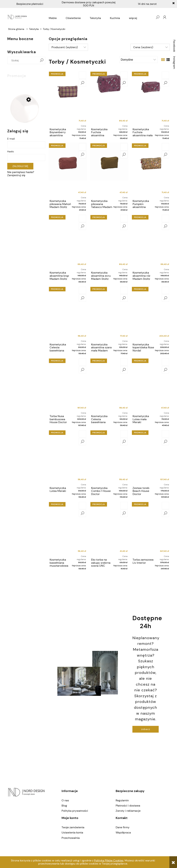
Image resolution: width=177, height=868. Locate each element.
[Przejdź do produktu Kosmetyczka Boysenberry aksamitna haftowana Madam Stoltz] (68, 98)
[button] (82, 83)
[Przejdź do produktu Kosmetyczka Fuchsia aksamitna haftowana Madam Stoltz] (109, 98)
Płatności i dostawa (128, 806)
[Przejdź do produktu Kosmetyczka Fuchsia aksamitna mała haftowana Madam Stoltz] (151, 98)
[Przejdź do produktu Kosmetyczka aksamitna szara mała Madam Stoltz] (109, 314)
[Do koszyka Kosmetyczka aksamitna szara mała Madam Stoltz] (124, 290)
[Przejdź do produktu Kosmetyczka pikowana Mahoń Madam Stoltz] (68, 170)
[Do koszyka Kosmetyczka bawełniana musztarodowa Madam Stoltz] (82, 505)
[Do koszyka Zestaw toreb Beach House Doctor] (165, 434)
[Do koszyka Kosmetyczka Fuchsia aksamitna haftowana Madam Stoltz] (124, 75)
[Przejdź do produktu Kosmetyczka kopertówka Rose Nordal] (151, 314)
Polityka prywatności (75, 811)
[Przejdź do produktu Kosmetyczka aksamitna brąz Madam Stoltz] (68, 242)
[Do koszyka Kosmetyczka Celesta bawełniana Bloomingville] (82, 290)
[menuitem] (53, 18)
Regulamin (122, 800)
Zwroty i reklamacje (128, 811)
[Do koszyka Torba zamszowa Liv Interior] (165, 505)
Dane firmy (123, 827)
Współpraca (123, 833)
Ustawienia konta (72, 833)
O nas (65, 800)
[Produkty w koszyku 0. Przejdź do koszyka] (151, 17)
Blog (64, 806)
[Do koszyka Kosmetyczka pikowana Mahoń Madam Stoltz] (82, 147)
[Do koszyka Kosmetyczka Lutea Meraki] (82, 434)
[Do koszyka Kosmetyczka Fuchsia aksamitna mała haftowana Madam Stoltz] (165, 75)
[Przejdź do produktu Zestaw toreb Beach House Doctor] (151, 457)
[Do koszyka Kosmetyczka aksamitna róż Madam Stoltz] (165, 218)
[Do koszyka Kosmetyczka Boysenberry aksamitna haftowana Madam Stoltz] (82, 75)
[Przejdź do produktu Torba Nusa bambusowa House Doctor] (68, 385)
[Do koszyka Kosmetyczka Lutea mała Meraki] (165, 362)
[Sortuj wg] (139, 60)
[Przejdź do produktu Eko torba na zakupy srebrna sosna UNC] (109, 529)
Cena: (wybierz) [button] (143, 47)
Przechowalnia (71, 838)
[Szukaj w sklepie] (24, 60)
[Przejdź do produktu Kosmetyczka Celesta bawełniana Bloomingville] (68, 314)
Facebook (174, 46)
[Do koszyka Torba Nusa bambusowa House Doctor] (82, 362)
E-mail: (11, 139)
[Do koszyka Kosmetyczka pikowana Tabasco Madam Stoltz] (124, 147)
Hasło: (11, 151)
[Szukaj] (42, 60)
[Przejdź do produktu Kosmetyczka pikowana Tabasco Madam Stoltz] (109, 170)
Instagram (174, 63)
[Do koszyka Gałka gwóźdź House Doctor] (38, 85)
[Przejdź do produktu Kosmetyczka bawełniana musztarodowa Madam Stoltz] (68, 529)
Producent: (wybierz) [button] (65, 47)
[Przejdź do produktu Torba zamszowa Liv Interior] (151, 529)
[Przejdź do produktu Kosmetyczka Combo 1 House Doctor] (109, 457)
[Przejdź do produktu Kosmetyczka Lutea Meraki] (68, 457)
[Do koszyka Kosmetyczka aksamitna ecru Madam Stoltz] (124, 218)
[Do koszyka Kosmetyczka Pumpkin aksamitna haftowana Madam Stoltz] (165, 147)
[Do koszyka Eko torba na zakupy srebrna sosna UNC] (124, 505)
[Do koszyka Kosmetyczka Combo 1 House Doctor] (124, 434)
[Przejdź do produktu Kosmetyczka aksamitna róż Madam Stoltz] (151, 242)
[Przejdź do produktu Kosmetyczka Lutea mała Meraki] (151, 385)
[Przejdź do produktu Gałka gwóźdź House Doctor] (25, 108)
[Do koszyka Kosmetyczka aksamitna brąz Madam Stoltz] (82, 218)
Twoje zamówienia (73, 827)
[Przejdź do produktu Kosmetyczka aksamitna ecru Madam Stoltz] (109, 242)
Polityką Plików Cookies (109, 860)
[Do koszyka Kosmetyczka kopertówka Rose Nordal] (165, 290)
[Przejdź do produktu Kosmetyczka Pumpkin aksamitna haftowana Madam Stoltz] (151, 170)
